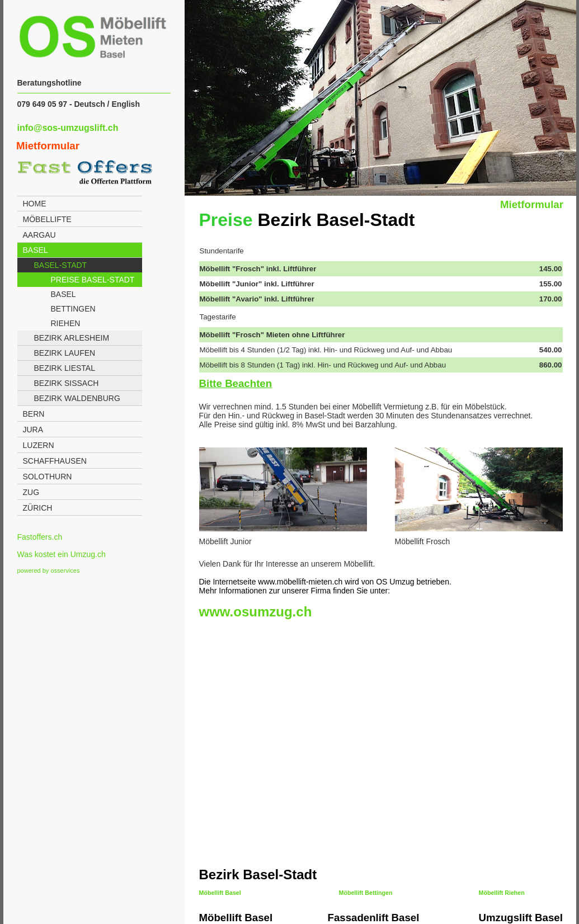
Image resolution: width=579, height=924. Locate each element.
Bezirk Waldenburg (77, 398)
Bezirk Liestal (65, 368)
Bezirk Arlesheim (72, 338)
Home (35, 204)
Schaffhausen (55, 461)
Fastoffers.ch (40, 537)
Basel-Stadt (61, 265)
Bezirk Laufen (65, 353)
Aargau (39, 235)
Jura (33, 430)
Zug (31, 492)
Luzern (39, 445)
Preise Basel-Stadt (93, 280)
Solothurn (48, 477)
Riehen (66, 323)
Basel (36, 250)
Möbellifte (47, 219)
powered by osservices (49, 571)
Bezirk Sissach (67, 383)
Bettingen (73, 309)
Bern (34, 414)
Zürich (38, 508)
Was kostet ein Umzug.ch (62, 554)
